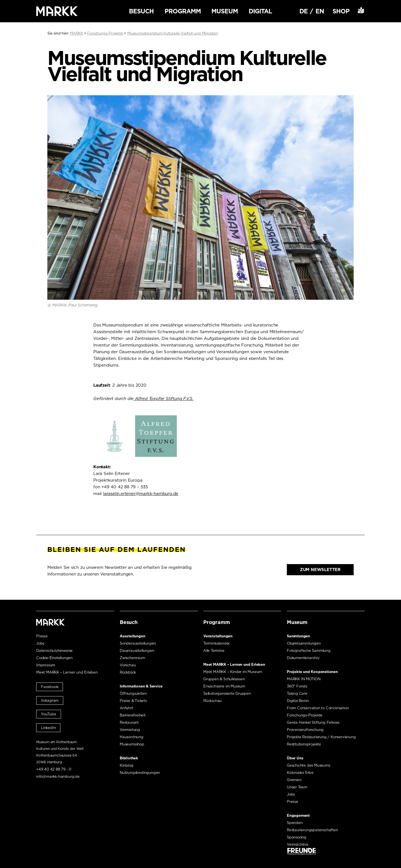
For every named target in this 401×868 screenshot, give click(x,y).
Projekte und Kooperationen (312, 672)
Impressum (46, 665)
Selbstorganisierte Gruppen (227, 693)
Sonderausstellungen (138, 643)
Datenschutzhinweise (54, 651)
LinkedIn (48, 728)
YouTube (49, 714)
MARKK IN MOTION (304, 679)
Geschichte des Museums (309, 765)
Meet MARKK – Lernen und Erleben (67, 672)
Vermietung (130, 730)
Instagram (50, 700)
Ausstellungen (132, 636)
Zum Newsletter (320, 570)
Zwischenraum (132, 658)
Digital (260, 11)
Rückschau (212, 701)
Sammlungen (298, 636)
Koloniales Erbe (300, 773)
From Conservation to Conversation (318, 708)
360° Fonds (297, 686)
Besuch (141, 11)
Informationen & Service (141, 686)
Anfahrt (126, 708)
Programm (183, 11)
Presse (42, 636)
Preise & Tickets (133, 701)
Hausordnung (132, 737)
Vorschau (128, 665)
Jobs (40, 643)
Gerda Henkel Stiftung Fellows (313, 722)
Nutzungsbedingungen (140, 773)
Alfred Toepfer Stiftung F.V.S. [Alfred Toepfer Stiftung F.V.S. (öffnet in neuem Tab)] (164, 399)
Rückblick (128, 672)
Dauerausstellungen (137, 651)
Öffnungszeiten (133, 693)
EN (320, 11)
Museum (225, 11)
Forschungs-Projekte (305, 715)
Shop (341, 11)
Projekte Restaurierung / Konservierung (321, 737)
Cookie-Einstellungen (54, 658)
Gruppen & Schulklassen (224, 679)
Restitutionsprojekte (304, 744)
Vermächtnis (298, 844)
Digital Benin (298, 701)
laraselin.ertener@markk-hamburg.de (141, 494)
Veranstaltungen (218, 636)
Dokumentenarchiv (303, 658)
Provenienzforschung (305, 730)
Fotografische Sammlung (309, 651)
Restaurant (129, 722)
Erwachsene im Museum (224, 686)
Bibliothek (129, 758)
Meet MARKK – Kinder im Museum (233, 672)
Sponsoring (297, 837)
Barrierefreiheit (133, 715)
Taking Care (297, 693)
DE (304, 11)
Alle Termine (214, 651)
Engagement (298, 815)
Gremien (294, 780)
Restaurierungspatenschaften (312, 830)
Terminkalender (217, 643)
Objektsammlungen (304, 643)
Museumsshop (132, 744)
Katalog (127, 765)
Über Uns (295, 758)
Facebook (50, 687)
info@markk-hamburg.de (58, 776)
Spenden (295, 823)
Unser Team (297, 787)
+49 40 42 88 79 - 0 (54, 769)
